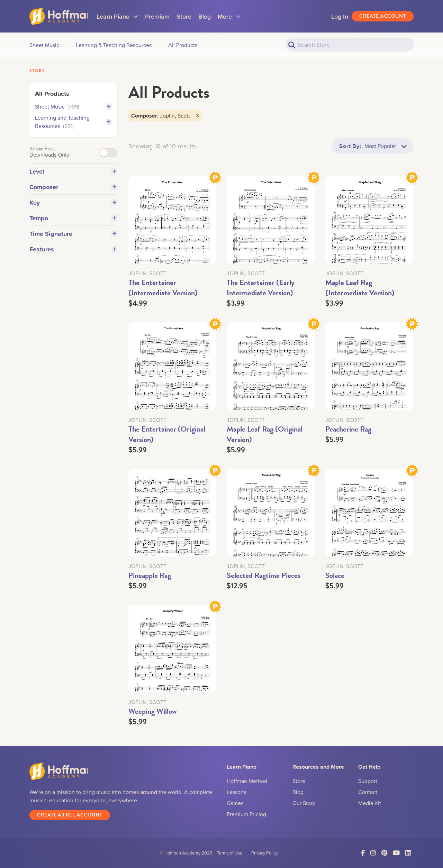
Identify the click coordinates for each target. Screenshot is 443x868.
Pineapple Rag (150, 575)
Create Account (383, 16)
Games (235, 803)
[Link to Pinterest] (384, 853)
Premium (166, 16)
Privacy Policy (264, 853)
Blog (213, 16)
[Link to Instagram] (373, 853)
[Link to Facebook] (363, 853)
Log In (340, 16)
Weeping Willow (153, 711)
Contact (368, 792)
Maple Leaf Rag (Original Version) (265, 434)
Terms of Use (230, 853)
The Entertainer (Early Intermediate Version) (261, 288)
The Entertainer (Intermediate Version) (163, 288)
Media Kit (370, 803)
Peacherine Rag (348, 429)
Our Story (304, 803)
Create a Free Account (70, 815)
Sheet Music (57, 107)
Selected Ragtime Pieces (264, 575)
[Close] (198, 116)
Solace (335, 575)
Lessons (236, 792)
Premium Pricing (246, 814)
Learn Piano (126, 18)
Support (368, 781)
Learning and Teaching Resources (62, 122)
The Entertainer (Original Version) (167, 434)
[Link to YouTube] (396, 853)
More (237, 18)
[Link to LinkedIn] (408, 853)
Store (192, 16)
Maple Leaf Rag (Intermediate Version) (360, 288)
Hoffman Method (247, 781)
